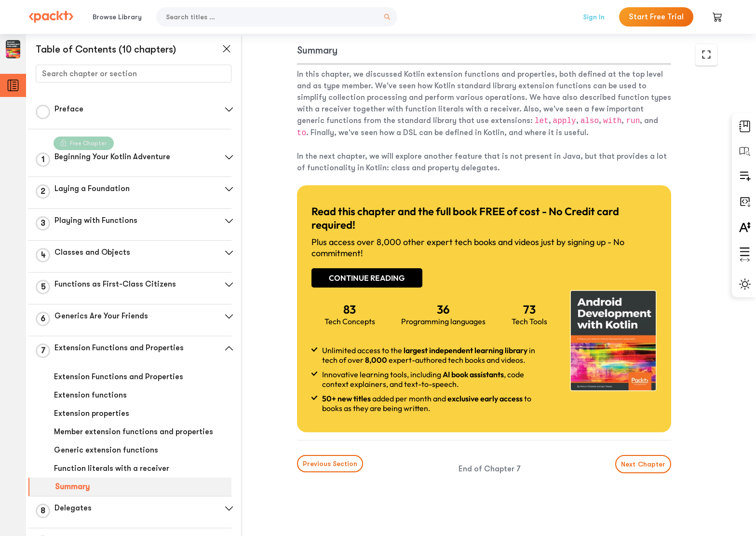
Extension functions (90, 395)
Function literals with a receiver (112, 468)
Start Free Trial (656, 17)
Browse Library (117, 17)
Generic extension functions (106, 450)
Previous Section (330, 464)
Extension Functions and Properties (119, 377)
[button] (229, 110)
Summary (72, 487)
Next (643, 464)
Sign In (594, 17)
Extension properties (92, 413)
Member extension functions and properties (134, 432)
